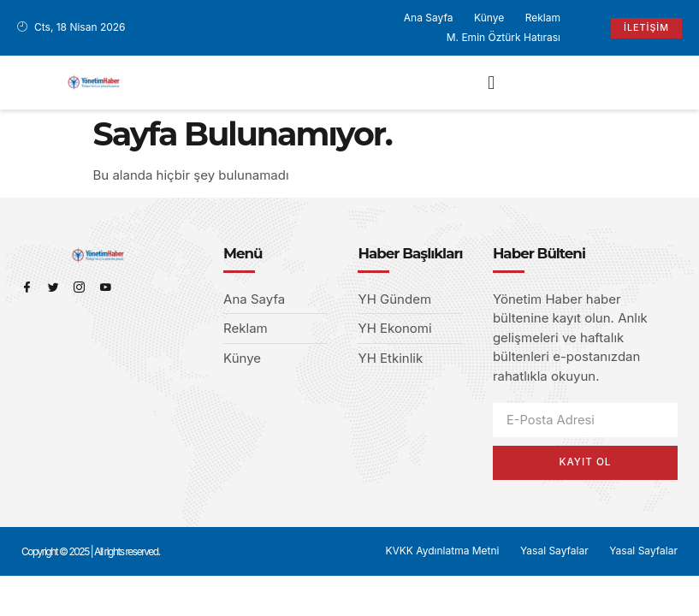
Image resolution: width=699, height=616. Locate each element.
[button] (492, 83)
